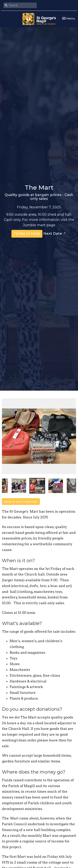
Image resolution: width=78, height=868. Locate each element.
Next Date (55, 233)
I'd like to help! (27, 234)
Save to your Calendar (21, 502)
